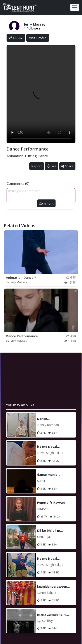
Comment (46, 203)
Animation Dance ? (21, 277)
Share (67, 166)
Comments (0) (18, 184)
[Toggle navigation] (75, 7)
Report (37, 166)
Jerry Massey (18, 282)
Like (52, 166)
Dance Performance (22, 336)
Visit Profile (38, 38)
